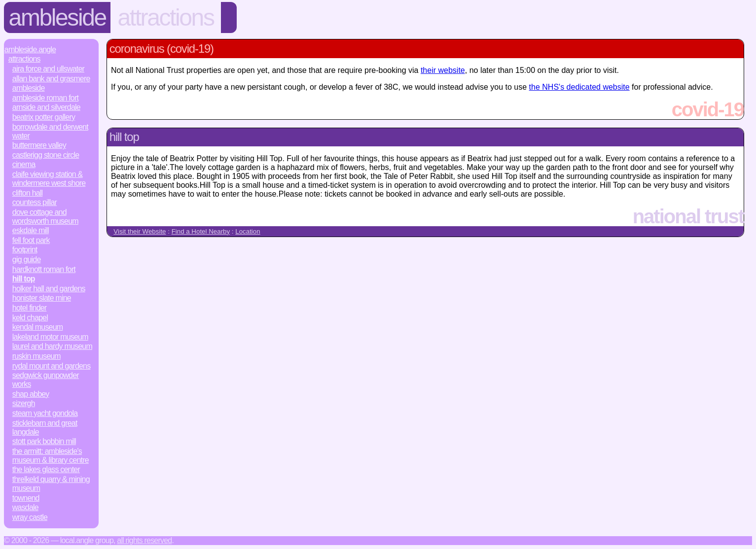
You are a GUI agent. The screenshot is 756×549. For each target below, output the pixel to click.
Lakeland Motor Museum (50, 337)
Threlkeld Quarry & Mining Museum (51, 484)
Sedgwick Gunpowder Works (46, 380)
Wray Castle (30, 517)
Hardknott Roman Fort (44, 269)
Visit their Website (140, 231)
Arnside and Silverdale (46, 107)
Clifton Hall (28, 193)
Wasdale (25, 507)
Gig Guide (27, 259)
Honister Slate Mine (42, 298)
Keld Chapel (30, 318)
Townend (26, 498)
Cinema (24, 164)
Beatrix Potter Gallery (44, 117)
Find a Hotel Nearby (201, 231)
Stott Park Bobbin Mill (44, 441)
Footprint (25, 250)
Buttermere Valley (39, 145)
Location (248, 231)
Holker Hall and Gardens (49, 289)
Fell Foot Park (31, 240)
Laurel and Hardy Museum (52, 346)
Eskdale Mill (31, 230)
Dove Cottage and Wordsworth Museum (45, 217)
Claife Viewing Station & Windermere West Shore (49, 179)
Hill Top (24, 279)
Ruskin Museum (36, 356)
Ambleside (57, 17)
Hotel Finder (30, 308)
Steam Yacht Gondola (45, 413)
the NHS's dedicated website (579, 87)
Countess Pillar (35, 202)
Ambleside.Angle (30, 50)
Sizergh (24, 403)
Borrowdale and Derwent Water (50, 131)
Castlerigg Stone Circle (46, 155)
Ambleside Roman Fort (45, 98)
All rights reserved (144, 540)
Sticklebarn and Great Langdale (45, 428)
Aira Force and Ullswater (48, 69)
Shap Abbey (31, 394)
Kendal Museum (38, 327)
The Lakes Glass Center (46, 469)
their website (443, 70)
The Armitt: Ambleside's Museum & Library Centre (51, 456)
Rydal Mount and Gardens (52, 366)
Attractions (165, 17)
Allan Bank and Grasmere (51, 79)
